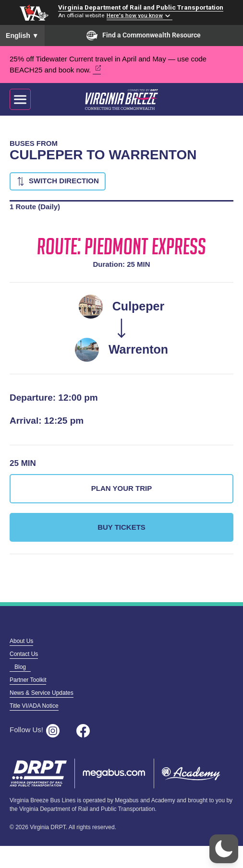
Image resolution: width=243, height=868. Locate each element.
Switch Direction (64, 181)
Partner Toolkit (28, 680)
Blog (20, 667)
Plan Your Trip (121, 488)
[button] (224, 849)
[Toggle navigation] (20, 99)
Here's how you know (135, 15)
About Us (21, 641)
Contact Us (24, 654)
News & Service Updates (42, 693)
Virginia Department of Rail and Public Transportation (141, 7)
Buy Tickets (121, 527)
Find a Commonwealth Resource (144, 36)
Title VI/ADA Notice (34, 706)
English (22, 36)
